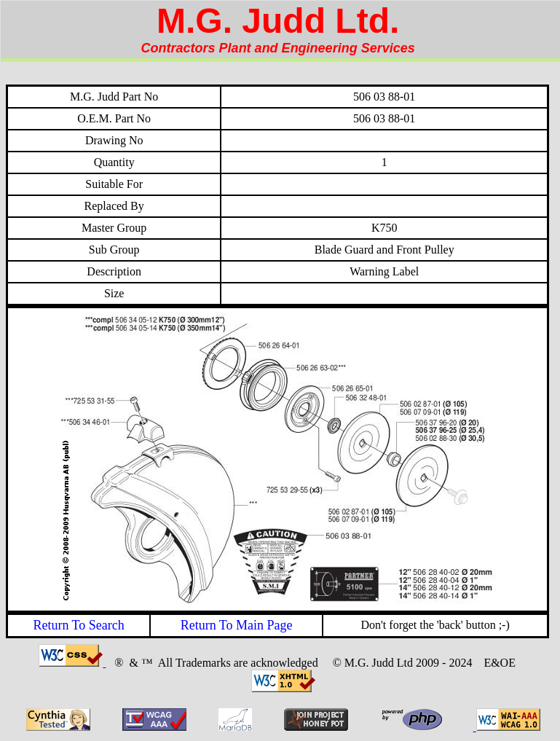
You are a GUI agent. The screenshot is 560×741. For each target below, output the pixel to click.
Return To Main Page (237, 625)
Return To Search (78, 625)
